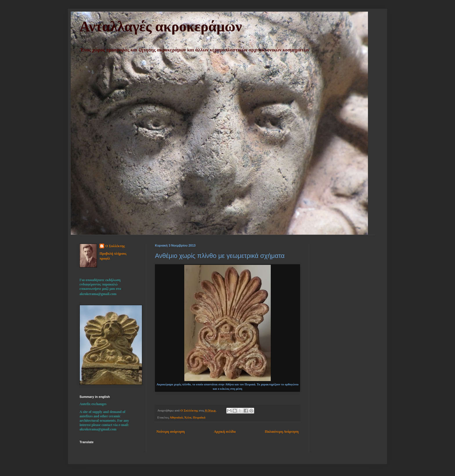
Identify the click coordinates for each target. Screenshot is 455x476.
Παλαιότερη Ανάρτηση (282, 432)
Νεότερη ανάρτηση (171, 432)
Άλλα (188, 417)
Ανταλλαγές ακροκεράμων (161, 26)
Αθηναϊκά (176, 417)
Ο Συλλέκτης (115, 246)
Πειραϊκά (199, 417)
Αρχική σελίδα (225, 432)
